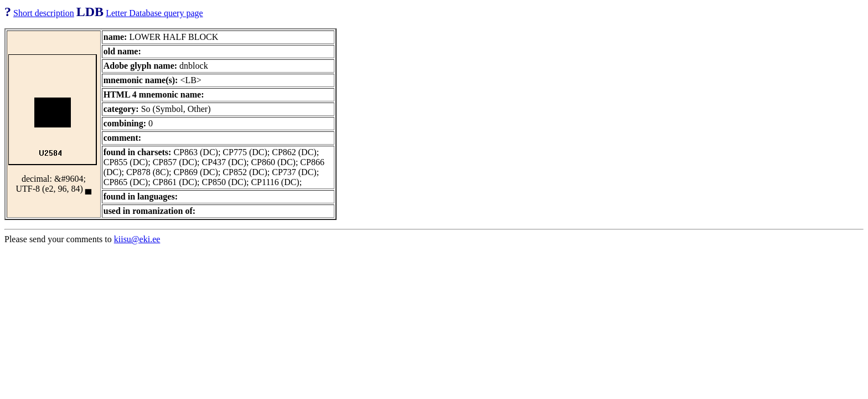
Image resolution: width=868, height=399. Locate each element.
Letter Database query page (154, 13)
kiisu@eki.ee (137, 239)
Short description (44, 13)
